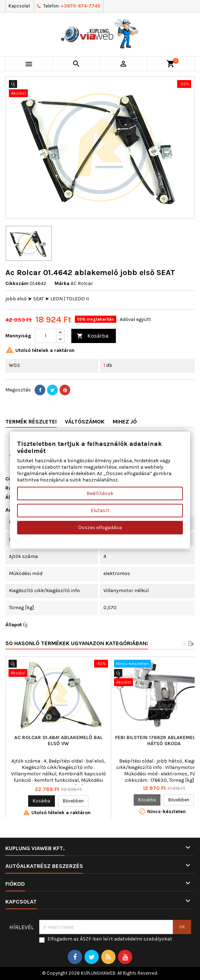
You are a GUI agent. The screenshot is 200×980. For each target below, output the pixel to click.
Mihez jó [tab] (125, 421)
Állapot (14, 625)
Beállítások (100, 493)
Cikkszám (17, 283)
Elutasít (100, 510)
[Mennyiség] (46, 336)
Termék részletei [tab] (31, 421)
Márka (62, 283)
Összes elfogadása (100, 527)
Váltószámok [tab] (85, 421)
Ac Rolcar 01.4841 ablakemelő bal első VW (58, 741)
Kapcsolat (19, 6)
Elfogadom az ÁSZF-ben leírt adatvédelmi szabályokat (110, 939)
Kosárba (93, 336)
